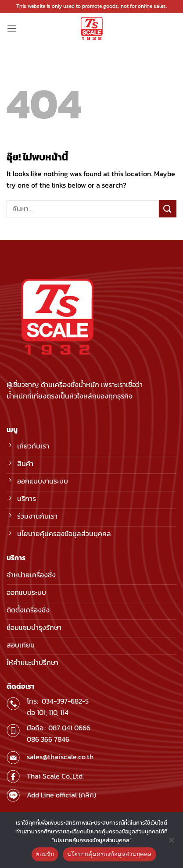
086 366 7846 (48, 739)
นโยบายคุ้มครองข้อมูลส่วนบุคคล (109, 854)
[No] (171, 843)
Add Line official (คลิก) (61, 795)
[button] (12, 28)
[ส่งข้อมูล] (168, 208)
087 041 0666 (69, 728)
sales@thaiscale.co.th (60, 757)
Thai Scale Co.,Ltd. (55, 776)
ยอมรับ (45, 854)
